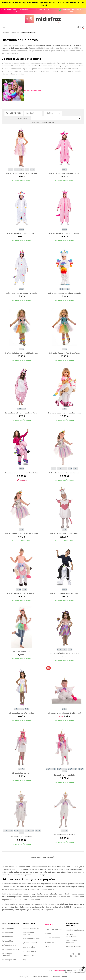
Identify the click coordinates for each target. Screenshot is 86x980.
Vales (47, 946)
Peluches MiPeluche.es (75, 930)
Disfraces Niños (8, 937)
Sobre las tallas (29, 947)
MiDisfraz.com (58, 971)
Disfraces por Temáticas (7, 954)
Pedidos (48, 934)
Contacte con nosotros (29, 934)
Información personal (53, 930)
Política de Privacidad (40, 977)
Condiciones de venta (32, 939)
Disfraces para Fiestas (10, 949)
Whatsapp (70, 942)
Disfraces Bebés (8, 928)
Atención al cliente (74, 11)
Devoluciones (28, 955)
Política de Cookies (59, 977)
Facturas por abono (52, 938)
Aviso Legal (24, 977)
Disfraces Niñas (8, 933)
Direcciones (49, 942)
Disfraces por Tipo (9, 960)
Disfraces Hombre (9, 945)
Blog (25, 960)
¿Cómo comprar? (30, 943)
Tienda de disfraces (31, 928)
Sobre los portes (29, 951)
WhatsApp (66, 10)
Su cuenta (49, 924)
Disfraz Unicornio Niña (21, 91)
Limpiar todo (14, 113)
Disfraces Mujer (8, 941)
